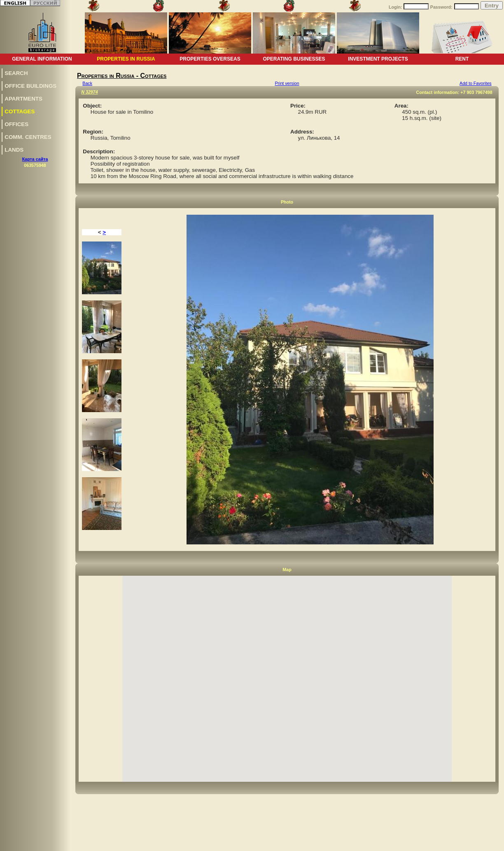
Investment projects (378, 59)
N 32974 (89, 92)
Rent (462, 59)
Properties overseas (210, 59)
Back (87, 83)
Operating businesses (294, 59)
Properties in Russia (126, 59)
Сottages (20, 111)
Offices (16, 124)
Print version (287, 83)
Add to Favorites (476, 83)
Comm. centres (28, 137)
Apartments (23, 99)
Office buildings (30, 86)
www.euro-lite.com (485, 843)
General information (42, 59)
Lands (14, 150)
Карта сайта (35, 159)
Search (16, 73)
